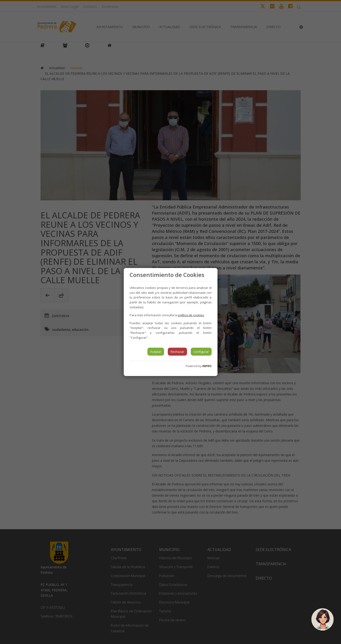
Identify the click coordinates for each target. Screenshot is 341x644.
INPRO (207, 366)
